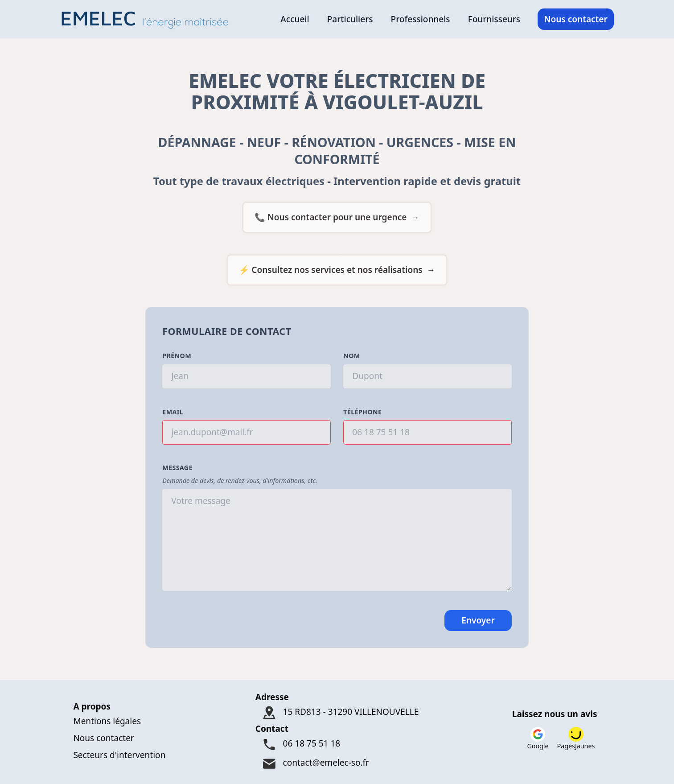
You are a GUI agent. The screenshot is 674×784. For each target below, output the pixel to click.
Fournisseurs (494, 19)
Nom (351, 356)
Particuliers (350, 19)
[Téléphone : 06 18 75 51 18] (337, 745)
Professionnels (421, 19)
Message (177, 468)
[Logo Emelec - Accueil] (148, 19)
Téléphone (362, 412)
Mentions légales (107, 721)
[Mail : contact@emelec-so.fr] (337, 764)
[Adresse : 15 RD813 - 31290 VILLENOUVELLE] (337, 713)
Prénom (177, 356)
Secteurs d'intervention (119, 755)
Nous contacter (575, 19)
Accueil (295, 19)
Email (173, 412)
